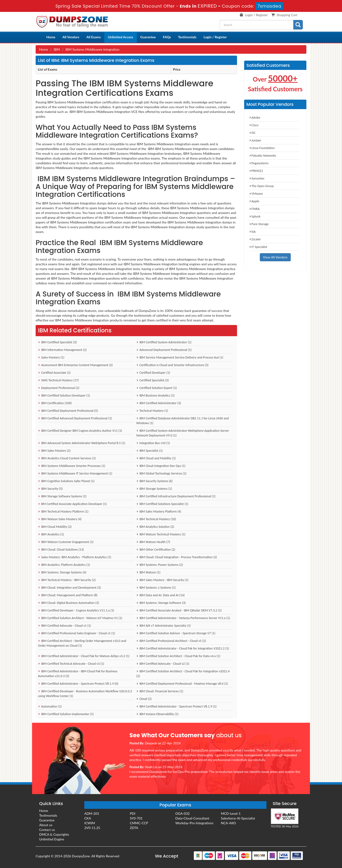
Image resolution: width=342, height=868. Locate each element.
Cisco (254, 125)
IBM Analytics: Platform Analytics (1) (64, 565)
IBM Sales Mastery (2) (54, 451)
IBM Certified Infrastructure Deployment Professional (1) (176, 496)
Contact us (47, 830)
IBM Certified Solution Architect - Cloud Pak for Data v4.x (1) (178, 656)
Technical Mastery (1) (152, 411)
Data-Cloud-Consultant (192, 818)
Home (51, 37)
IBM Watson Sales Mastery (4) (60, 519)
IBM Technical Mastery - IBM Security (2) (67, 580)
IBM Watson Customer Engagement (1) (66, 542)
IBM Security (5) (50, 489)
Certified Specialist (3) (153, 380)
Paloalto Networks (263, 156)
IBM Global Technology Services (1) (161, 473)
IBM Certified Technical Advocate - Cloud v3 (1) (71, 664)
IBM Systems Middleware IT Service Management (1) (75, 473)
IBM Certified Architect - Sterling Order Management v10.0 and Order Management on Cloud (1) (82, 643)
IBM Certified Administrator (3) (159, 403)
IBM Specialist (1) (150, 451)
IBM (57, 49)
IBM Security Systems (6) (154, 481)
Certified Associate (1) (54, 373)
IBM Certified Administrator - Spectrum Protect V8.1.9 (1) (176, 706)
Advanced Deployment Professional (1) (164, 350)
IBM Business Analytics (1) (155, 395)
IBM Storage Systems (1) (154, 489)
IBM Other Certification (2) (156, 550)
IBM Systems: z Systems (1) (156, 588)
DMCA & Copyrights (54, 834)
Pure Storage (259, 224)
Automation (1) (50, 706)
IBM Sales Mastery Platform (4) (159, 512)
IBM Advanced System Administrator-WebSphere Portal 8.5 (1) (82, 443)
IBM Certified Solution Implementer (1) (66, 714)
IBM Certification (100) (55, 403)
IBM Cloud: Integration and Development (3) (69, 588)
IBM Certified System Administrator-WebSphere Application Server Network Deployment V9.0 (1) (183, 433)
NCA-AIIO (228, 823)
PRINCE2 (256, 171)
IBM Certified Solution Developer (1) (64, 395)
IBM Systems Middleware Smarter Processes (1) (72, 466)
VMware (256, 194)
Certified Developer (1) (153, 373)
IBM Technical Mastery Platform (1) (63, 512)
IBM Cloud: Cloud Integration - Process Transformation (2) (177, 557)
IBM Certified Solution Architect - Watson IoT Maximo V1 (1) (80, 618)
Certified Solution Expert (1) (157, 388)
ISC (252, 133)
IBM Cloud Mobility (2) (55, 527)
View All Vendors (275, 257)
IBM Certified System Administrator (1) (164, 342)
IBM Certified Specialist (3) (57, 342)
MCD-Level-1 (231, 813)
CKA (88, 818)
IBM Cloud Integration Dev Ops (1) (161, 466)
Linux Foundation (262, 148)
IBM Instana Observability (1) (157, 714)
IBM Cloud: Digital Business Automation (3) (69, 603)
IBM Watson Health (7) (153, 542)
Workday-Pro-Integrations (194, 823)
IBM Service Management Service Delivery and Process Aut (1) (180, 357)
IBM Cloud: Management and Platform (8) (68, 595)
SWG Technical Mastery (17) (58, 380)
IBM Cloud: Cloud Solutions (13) (61, 550)
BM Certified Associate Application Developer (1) (72, 504)
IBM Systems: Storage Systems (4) (62, 572)
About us (46, 825)
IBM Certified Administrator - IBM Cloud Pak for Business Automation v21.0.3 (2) (78, 674)
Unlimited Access (120, 37)
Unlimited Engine (52, 839)
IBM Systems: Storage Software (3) (161, 603)
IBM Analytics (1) (51, 534)
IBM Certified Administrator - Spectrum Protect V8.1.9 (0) (78, 684)
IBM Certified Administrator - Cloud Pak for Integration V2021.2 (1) (183, 648)
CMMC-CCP (139, 823)
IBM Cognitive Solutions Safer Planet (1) (66, 481)
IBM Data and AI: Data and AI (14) (161, 595)
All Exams (94, 37)
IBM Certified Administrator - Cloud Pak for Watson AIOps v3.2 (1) (84, 656)
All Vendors (71, 37)
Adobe (255, 118)
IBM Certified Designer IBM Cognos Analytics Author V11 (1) (80, 431)
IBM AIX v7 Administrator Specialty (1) (164, 626)
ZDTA (134, 828)
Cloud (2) (144, 699)
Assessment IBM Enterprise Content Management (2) (75, 365)
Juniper (255, 140)
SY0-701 (136, 818)
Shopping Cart (287, 15)
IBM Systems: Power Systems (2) (160, 565)
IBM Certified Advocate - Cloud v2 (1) (163, 664)
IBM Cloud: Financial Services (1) (160, 691)
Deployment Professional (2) (59, 388)
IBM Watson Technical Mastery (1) (161, 534)
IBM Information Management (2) (62, 350)
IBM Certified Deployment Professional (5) (68, 411)
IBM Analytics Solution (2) (155, 527)
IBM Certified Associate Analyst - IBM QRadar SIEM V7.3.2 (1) (179, 610)
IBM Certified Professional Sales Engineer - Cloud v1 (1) (76, 633)
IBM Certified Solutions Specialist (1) (162, 504)
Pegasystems (259, 163)
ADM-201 (92, 813)
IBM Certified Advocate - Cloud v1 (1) (64, 626)
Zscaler (255, 239)
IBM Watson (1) (148, 572)
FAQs (167, 37)
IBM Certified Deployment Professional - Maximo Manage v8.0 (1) (182, 684)
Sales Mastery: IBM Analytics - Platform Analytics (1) (75, 557)
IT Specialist (258, 247)
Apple (254, 201)
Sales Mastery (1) (51, 357)
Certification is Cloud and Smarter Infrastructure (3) (172, 365)
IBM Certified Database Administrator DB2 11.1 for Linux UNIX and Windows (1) (183, 421)
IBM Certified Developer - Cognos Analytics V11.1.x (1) (76, 610)
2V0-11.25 (92, 828)
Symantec (257, 178)
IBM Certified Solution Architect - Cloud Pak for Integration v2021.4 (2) (183, 674)
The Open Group (261, 186)
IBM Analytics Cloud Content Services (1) (67, 458)
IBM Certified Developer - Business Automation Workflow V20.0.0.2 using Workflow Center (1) (85, 694)
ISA (252, 232)
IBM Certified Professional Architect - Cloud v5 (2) (171, 641)
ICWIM (90, 823)
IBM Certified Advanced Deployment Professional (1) (75, 418)
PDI (133, 813)
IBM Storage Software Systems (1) (62, 496)
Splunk (255, 216)
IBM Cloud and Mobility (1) (156, 458)
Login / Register (256, 15)
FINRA (254, 209)
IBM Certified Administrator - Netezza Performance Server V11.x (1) (183, 618)
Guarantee (148, 37)
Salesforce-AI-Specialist (238, 818)
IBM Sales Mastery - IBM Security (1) (162, 580)
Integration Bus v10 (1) (153, 443)
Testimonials (187, 37)
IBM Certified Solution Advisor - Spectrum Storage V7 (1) (176, 633)
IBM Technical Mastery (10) (156, 519)
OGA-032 (182, 813)
